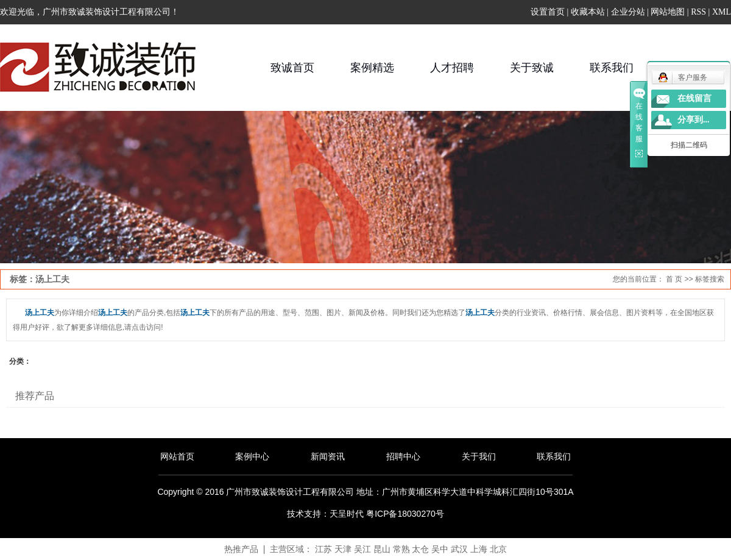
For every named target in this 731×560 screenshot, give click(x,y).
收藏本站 (588, 12)
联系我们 (612, 68)
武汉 (459, 549)
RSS (698, 12)
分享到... (694, 120)
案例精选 (372, 68)
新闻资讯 (328, 456)
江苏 (323, 549)
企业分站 (628, 12)
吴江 (362, 549)
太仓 (420, 549)
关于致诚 (532, 68)
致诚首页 (292, 68)
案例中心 (252, 456)
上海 (479, 549)
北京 (498, 549)
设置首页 (548, 12)
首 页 (674, 279)
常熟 (401, 549)
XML (722, 12)
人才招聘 (452, 68)
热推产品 (241, 549)
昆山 (382, 549)
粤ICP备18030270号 (405, 514)
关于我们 (479, 456)
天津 (343, 549)
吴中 (440, 549)
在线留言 (694, 98)
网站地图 (668, 12)
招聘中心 (403, 456)
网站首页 (177, 456)
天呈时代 (347, 514)
